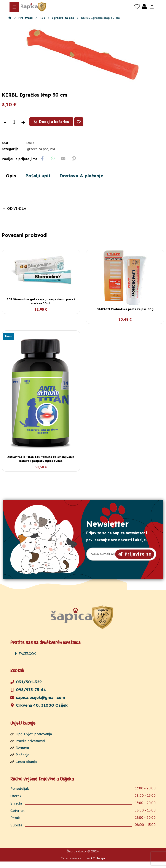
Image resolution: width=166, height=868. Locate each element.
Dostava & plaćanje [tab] (86, 182)
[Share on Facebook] (43, 164)
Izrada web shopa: (76, 865)
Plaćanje (20, 761)
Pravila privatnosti (28, 747)
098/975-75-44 (28, 696)
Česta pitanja (24, 768)
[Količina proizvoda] (14, 128)
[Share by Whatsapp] (53, 164)
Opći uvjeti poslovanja (31, 740)
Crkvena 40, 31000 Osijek (39, 712)
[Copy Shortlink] (75, 164)
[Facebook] (26, 660)
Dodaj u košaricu (54, 127)
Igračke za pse (37, 155)
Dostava (20, 754)
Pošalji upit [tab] (40, 182)
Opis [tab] (11, 182)
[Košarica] (152, 6)
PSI (53, 155)
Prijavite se (135, 560)
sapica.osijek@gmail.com (38, 704)
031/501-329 (26, 688)
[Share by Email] (64, 164)
